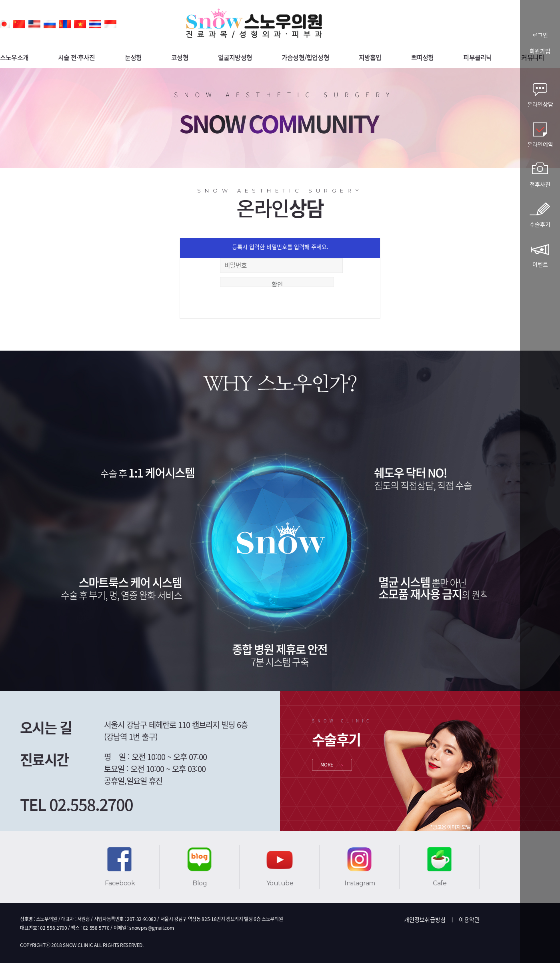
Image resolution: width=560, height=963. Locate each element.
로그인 (540, 35)
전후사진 (540, 184)
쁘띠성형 (423, 57)
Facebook (120, 883)
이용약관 (469, 919)
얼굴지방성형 (235, 57)
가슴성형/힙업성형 (305, 57)
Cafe (440, 883)
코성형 (180, 57)
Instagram (360, 883)
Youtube (280, 883)
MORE (327, 764)
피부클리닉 (477, 57)
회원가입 (540, 51)
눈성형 (133, 57)
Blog (200, 883)
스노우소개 (14, 57)
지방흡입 (370, 57)
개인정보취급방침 (425, 919)
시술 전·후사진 (77, 57)
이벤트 (540, 264)
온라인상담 (540, 104)
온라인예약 (540, 144)
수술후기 (540, 224)
